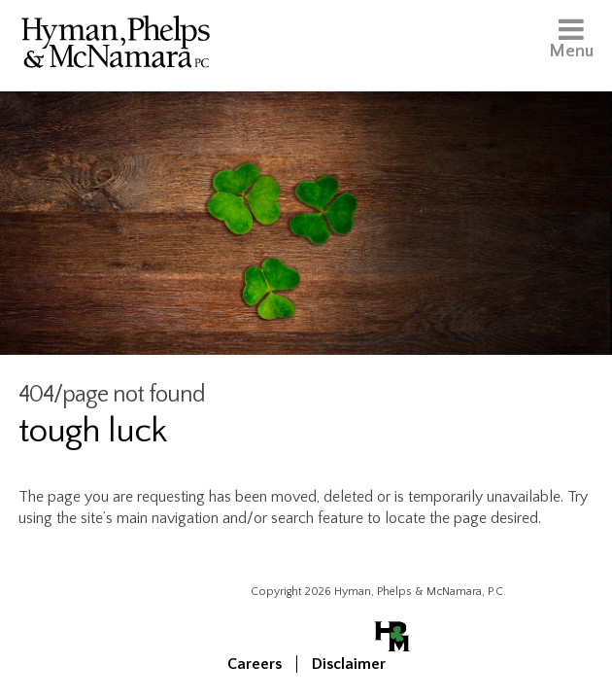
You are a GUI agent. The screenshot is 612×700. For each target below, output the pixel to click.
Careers (255, 664)
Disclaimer (349, 664)
